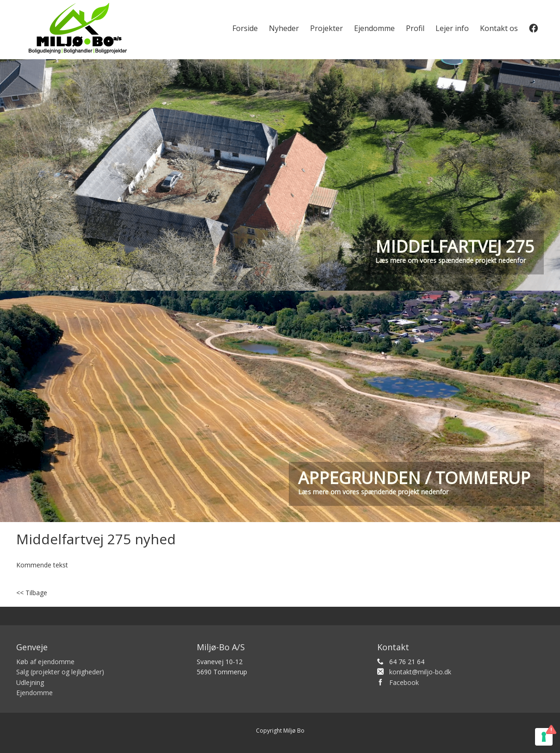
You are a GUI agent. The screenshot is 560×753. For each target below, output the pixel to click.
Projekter (327, 28)
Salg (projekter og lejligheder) (60, 672)
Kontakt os (499, 28)
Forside (245, 28)
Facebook (404, 682)
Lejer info (452, 28)
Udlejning (30, 682)
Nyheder (284, 28)
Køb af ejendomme (45, 662)
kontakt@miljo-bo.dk (420, 672)
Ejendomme (374, 28)
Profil (415, 28)
